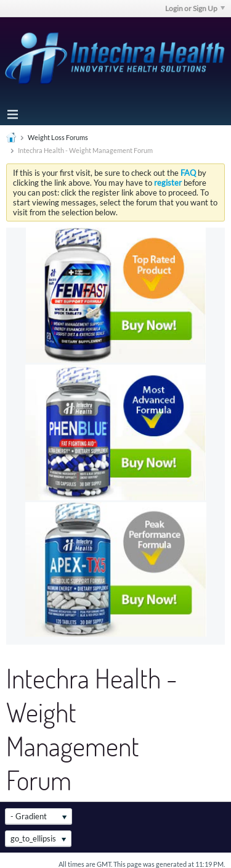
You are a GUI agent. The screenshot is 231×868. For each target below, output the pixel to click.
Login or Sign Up (195, 8)
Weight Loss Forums (58, 137)
